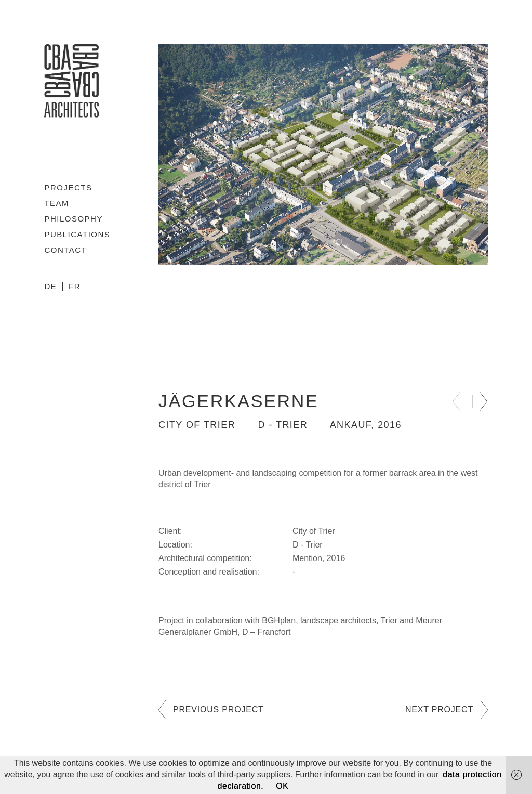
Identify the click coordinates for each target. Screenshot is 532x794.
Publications (77, 234)
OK (282, 786)
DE (50, 286)
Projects (68, 187)
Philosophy (74, 219)
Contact (65, 250)
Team (57, 203)
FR (75, 286)
